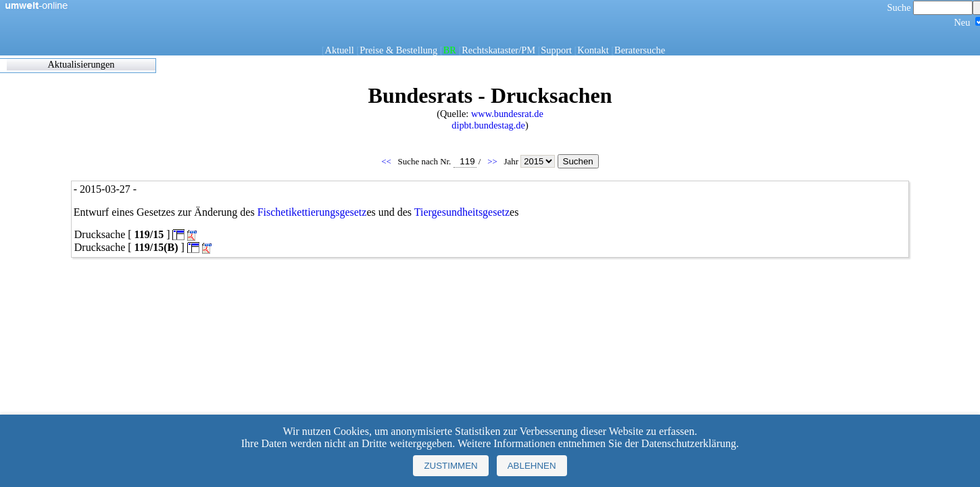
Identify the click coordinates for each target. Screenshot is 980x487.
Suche (930, 7)
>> (493, 161)
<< (387, 161)
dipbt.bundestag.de (488, 125)
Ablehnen (532, 466)
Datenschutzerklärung (689, 443)
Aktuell (340, 50)
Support (556, 50)
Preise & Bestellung (398, 50)
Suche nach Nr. (437, 161)
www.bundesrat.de (507, 114)
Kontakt (593, 50)
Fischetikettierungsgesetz (312, 212)
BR (450, 50)
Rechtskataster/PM (498, 50)
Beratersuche (640, 50)
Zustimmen (450, 466)
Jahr (530, 161)
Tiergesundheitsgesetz (462, 212)
